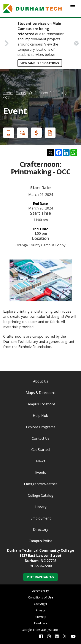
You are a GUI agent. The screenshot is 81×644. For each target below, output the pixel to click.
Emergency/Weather (41, 484)
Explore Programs (41, 427)
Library (41, 507)
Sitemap (40, 617)
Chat (22, 133)
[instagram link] (49, 636)
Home (8, 93)
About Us (41, 381)
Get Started (40, 450)
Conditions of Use (41, 597)
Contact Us (41, 438)
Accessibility (40, 591)
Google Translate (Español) (41, 630)
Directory (41, 529)
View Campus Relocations (40, 63)
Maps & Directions (41, 393)
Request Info (49, 133)
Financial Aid (35, 133)
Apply (8, 133)
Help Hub (40, 416)
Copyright (41, 604)
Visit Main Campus (40, 577)
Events (21, 93)
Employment (41, 518)
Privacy (41, 610)
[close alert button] (76, 43)
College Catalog (41, 495)
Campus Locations (41, 404)
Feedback (41, 623)
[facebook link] (41, 636)
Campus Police (40, 541)
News (41, 461)
